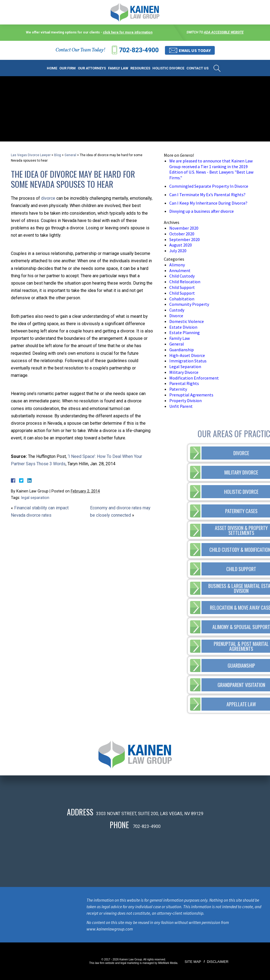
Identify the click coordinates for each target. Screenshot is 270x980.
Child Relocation (185, 282)
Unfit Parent (181, 406)
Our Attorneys (92, 68)
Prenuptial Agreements (191, 395)
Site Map (193, 962)
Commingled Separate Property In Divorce (209, 186)
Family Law (118, 68)
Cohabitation (182, 299)
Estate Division (183, 327)
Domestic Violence (187, 321)
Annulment (180, 270)
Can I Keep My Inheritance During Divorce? (208, 203)
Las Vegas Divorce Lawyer (31, 155)
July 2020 (178, 251)
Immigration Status (188, 361)
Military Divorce (184, 372)
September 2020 (185, 239)
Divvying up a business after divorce (202, 211)
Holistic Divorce (168, 68)
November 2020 (184, 228)
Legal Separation (185, 366)
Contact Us (197, 68)
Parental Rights (184, 383)
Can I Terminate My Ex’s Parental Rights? (207, 195)
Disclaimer (218, 962)
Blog (58, 155)
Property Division (185, 400)
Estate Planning (185, 332)
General (70, 155)
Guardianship (182, 350)
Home (52, 68)
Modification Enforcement (194, 378)
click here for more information (128, 32)
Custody (177, 310)
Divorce (176, 316)
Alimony (177, 265)
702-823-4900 (139, 50)
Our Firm (67, 68)
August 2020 (181, 245)
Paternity (178, 389)
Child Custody (182, 276)
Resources (140, 68)
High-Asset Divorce (187, 355)
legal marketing (130, 963)
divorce (48, 198)
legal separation (35, 498)
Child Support (182, 287)
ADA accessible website (224, 32)
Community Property (189, 304)
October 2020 (182, 234)
